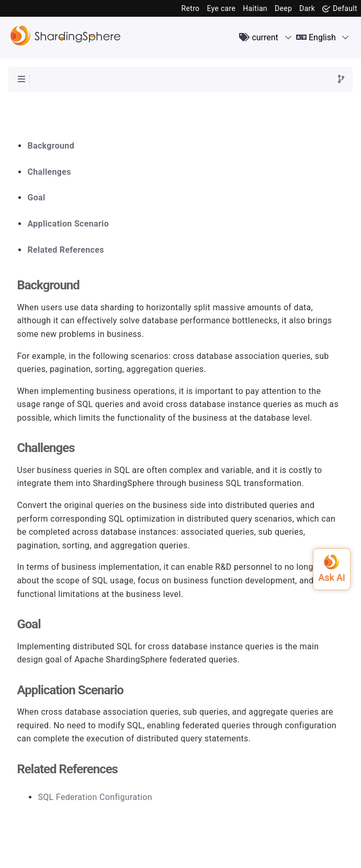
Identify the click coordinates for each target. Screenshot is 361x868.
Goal (36, 198)
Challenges (49, 172)
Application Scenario (68, 224)
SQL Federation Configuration (95, 797)
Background (51, 146)
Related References (65, 250)
